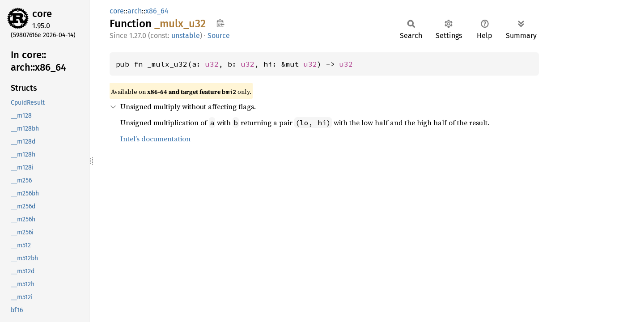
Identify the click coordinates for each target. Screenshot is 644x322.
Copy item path (220, 23)
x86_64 (157, 11)
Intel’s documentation (155, 139)
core (42, 14)
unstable (186, 36)
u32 (212, 64)
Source (219, 36)
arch (135, 11)
